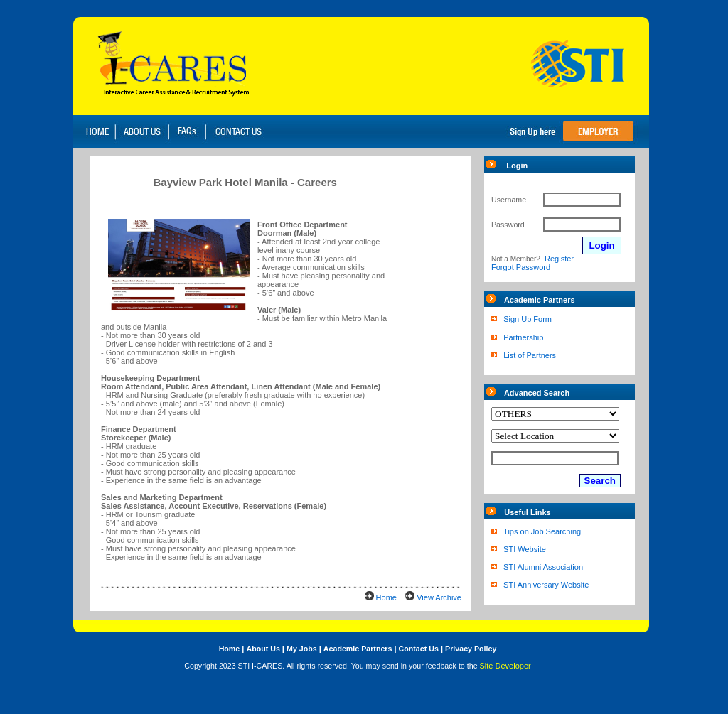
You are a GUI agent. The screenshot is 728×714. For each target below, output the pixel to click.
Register (559, 259)
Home (386, 597)
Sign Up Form (528, 319)
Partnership (523, 337)
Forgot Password (521, 267)
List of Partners (530, 355)
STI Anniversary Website (546, 585)
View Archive (439, 597)
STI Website (525, 549)
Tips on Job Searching (542, 531)
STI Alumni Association (543, 567)
